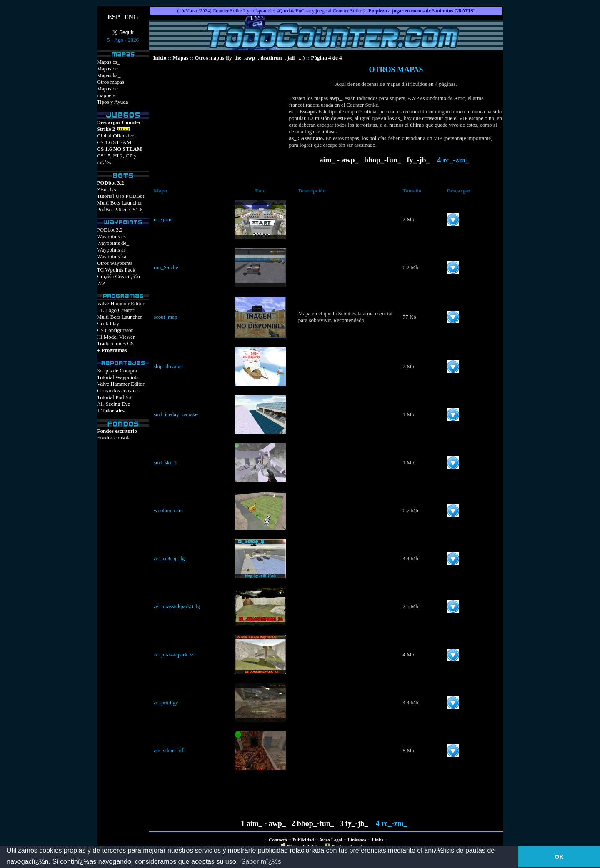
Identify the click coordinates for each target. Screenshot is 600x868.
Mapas (180, 58)
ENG (131, 17)
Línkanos (357, 840)
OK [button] (559, 857)
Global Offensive (116, 136)
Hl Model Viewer (116, 337)
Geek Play (108, 323)
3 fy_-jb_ (355, 823)
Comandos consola (118, 390)
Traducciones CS (116, 343)
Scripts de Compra (117, 370)
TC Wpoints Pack (116, 270)
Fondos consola (114, 438)
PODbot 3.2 (110, 230)
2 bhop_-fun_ (313, 823)
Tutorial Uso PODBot (121, 196)
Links (377, 840)
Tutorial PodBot (115, 397)
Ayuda (121, 102)
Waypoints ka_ (113, 256)
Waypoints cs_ (113, 236)
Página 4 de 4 (326, 58)
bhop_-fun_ (383, 160)
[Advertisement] (219, 124)
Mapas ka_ (109, 75)
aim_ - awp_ (339, 160)
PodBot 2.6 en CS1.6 (120, 209)
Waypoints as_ (113, 250)
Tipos (103, 102)
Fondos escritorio (117, 431)
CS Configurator (115, 330)
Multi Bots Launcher (120, 203)
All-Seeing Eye (114, 404)
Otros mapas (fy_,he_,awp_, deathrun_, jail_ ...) (250, 58)
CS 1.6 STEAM (114, 142)
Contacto (278, 840)
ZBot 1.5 (107, 189)
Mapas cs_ (109, 62)
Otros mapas (111, 82)
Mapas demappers (107, 92)
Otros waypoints (115, 263)
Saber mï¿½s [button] (261, 862)
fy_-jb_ (419, 160)
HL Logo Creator (116, 310)
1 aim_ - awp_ (263, 823)
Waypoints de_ (113, 243)
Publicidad (303, 840)
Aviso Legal (331, 840)
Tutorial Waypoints (118, 377)
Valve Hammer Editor (121, 303)
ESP (114, 17)
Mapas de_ (109, 69)
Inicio (160, 58)
